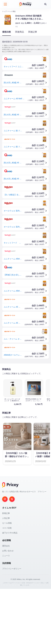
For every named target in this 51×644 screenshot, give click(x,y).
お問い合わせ (8, 606)
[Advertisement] (26, 393)
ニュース (6, 611)
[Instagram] (5, 554)
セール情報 (7, 578)
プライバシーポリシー (12, 624)
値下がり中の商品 (10, 588)
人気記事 (6, 573)
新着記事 (6, 568)
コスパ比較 (7, 583)
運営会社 (6, 601)
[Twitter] (12, 554)
